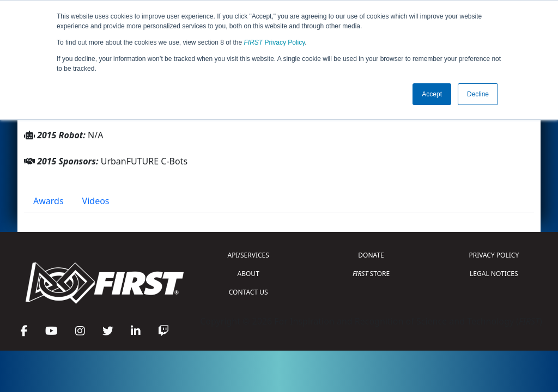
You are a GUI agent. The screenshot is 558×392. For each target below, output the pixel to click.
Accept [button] (432, 94)
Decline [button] (478, 94)
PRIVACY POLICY (494, 255)
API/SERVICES (248, 255)
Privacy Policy (275, 42)
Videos (96, 201)
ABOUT (248, 274)
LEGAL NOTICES (494, 274)
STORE (371, 274)
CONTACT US (248, 292)
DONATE (371, 255)
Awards (48, 201)
